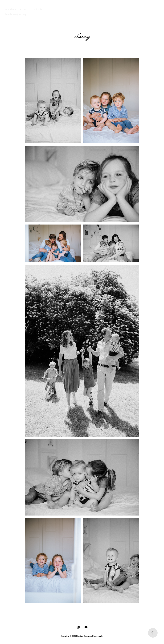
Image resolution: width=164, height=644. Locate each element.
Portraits (37, 10)
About (21, 19)
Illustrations (36, 15)
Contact (9, 19)
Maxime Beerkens (87, 18)
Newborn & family (15, 15)
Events (24, 10)
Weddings (11, 10)
